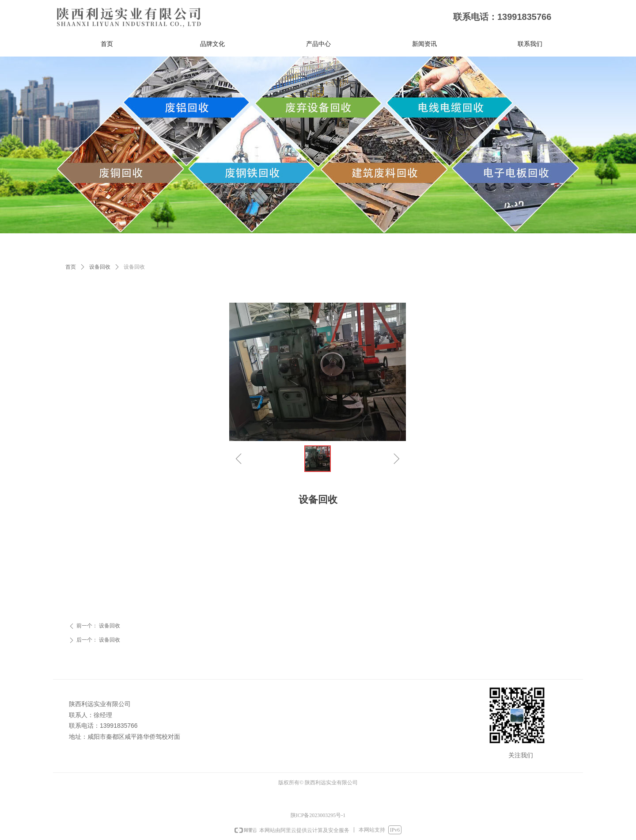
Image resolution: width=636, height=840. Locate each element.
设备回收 (100, 267)
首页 (71, 267)
